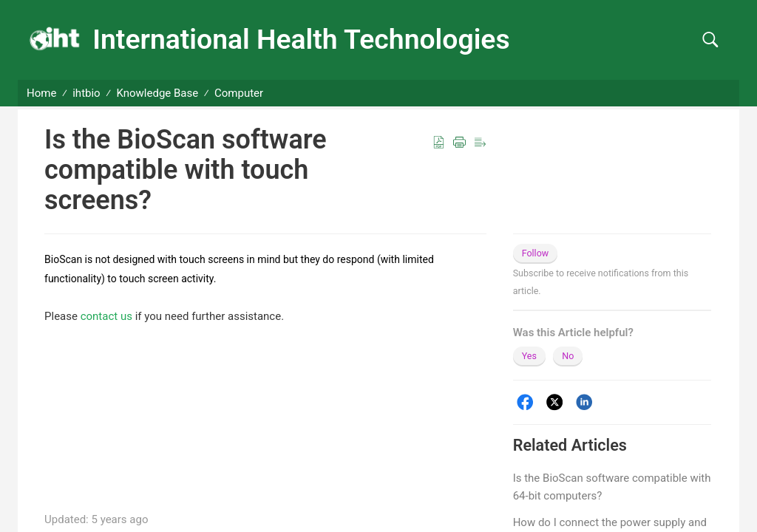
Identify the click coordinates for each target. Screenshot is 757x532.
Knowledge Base (158, 93)
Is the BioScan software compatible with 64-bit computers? (612, 487)
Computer (239, 93)
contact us (106, 316)
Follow (536, 253)
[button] (710, 40)
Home (41, 93)
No (568, 356)
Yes (529, 356)
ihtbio (86, 93)
